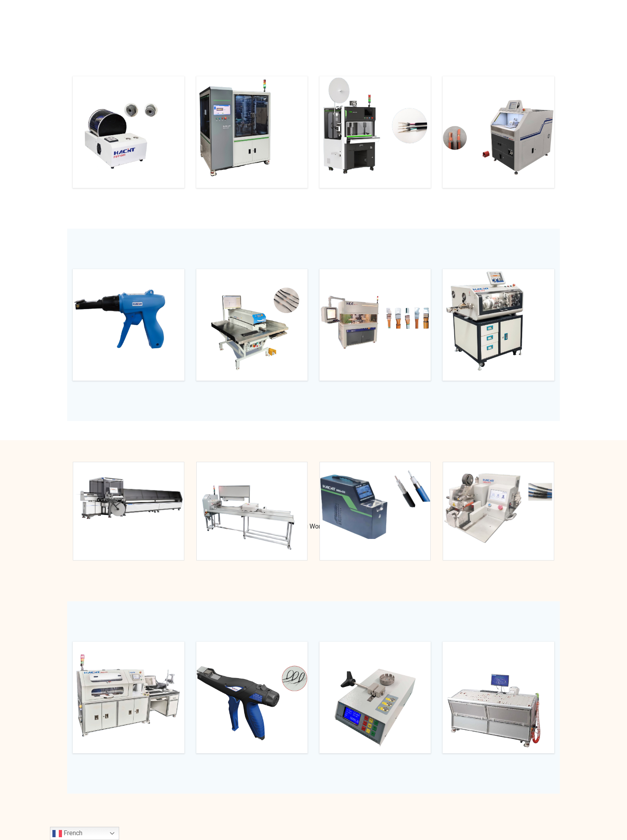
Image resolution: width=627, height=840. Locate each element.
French (67, 834)
